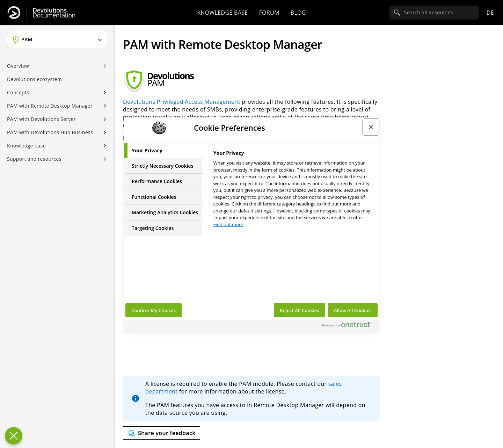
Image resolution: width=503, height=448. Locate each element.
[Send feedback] (162, 433)
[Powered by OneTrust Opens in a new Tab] (349, 326)
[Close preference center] (371, 127)
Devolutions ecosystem (34, 79)
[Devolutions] (14, 13)
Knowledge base (222, 13)
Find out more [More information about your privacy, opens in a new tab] (228, 224)
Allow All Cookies (353, 310)
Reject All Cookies (299, 310)
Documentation (54, 13)
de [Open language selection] (490, 13)
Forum (269, 13)
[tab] (163, 151)
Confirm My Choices (154, 310)
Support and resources (34, 159)
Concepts (18, 92)
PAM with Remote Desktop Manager (50, 106)
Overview (18, 66)
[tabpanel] (293, 191)
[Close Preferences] (14, 436)
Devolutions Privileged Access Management (182, 102)
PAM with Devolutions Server (41, 119)
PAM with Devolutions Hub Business (50, 132)
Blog (298, 13)
